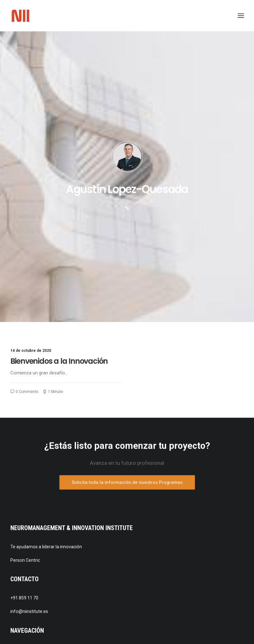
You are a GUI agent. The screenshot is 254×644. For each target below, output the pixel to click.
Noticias (27, 493)
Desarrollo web (34, 568)
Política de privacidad (40, 549)
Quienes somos (35, 474)
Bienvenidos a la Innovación (59, 186)
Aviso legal (30, 540)
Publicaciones (33, 502)
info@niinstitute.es (29, 436)
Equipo (26, 483)
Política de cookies (38, 558)
